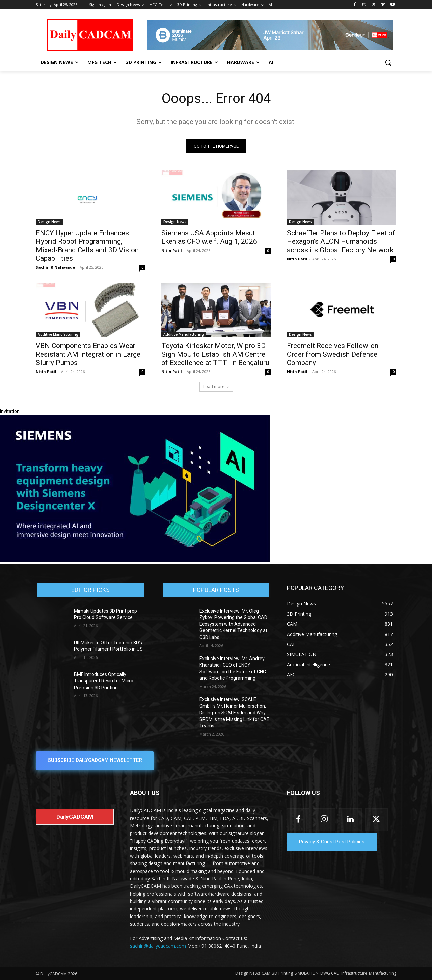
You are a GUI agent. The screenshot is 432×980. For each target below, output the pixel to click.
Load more (216, 386)
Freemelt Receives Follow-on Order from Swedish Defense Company (333, 354)
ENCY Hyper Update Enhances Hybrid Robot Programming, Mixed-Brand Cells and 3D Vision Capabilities (87, 246)
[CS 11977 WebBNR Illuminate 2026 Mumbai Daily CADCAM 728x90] (270, 35)
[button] (388, 62)
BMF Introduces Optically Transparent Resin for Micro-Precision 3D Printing (104, 681)
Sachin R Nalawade (55, 267)
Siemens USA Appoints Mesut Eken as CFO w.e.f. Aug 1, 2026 (209, 237)
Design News (49, 222)
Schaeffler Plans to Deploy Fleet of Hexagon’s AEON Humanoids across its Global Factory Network (341, 241)
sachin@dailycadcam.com (158, 946)
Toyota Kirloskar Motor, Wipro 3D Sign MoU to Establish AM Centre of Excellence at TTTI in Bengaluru (215, 354)
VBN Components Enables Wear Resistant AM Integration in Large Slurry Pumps (88, 354)
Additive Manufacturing (58, 334)
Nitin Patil (172, 250)
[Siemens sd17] (135, 561)
